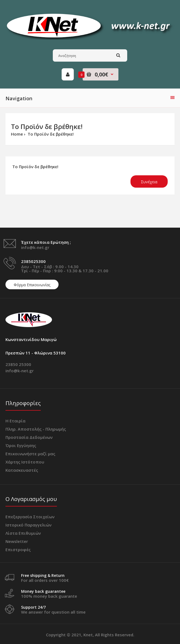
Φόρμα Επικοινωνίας (32, 285)
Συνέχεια (149, 182)
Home (17, 134)
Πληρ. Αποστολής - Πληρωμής (36, 429)
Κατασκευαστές (22, 470)
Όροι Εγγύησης (21, 445)
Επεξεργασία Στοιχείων (30, 517)
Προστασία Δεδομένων (29, 437)
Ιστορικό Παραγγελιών (28, 525)
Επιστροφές (18, 549)
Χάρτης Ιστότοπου (25, 462)
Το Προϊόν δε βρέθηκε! (50, 134)
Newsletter (17, 541)
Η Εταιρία (15, 421)
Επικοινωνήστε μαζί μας (30, 454)
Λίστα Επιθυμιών (23, 533)
